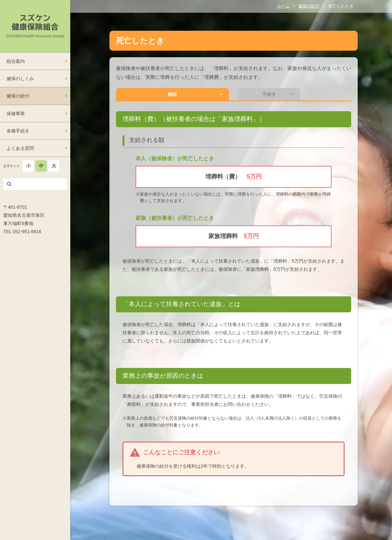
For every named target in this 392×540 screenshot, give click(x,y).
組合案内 (16, 61)
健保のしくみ (20, 78)
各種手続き (18, 131)
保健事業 (16, 113)
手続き (211, 95)
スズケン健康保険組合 (35, 26)
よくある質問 (20, 148)
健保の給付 (18, 96)
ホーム (283, 6)
